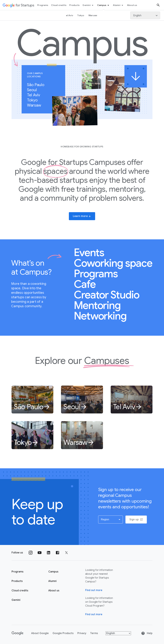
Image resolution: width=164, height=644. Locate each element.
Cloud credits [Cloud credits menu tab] (59, 5)
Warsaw (36, 105)
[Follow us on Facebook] (57, 553)
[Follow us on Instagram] (31, 553)
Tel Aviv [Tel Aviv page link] (69, 15)
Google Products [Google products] (63, 633)
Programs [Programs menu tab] (43, 5)
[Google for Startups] (18, 5)
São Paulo (37, 85)
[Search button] (158, 5)
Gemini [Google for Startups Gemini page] (16, 600)
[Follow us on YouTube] (40, 553)
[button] (111, 520)
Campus (104, 5)
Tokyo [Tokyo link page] (81, 15)
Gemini (88, 5)
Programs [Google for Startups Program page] (17, 572)
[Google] (18, 633)
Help (147, 633)
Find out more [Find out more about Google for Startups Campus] (94, 590)
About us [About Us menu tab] (132, 5)
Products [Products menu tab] (74, 5)
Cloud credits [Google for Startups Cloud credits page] (20, 591)
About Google (40, 633)
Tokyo (34, 100)
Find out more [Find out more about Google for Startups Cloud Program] (94, 614)
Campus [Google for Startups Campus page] (53, 572)
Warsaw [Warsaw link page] (93, 15)
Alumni (119, 5)
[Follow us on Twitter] (66, 553)
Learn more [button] (82, 216)
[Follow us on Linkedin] (49, 553)
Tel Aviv (35, 95)
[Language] (145, 15)
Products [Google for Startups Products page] (17, 581)
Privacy (82, 633)
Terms (94, 633)
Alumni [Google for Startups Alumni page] (52, 581)
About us (54, 591)
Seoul (34, 90)
